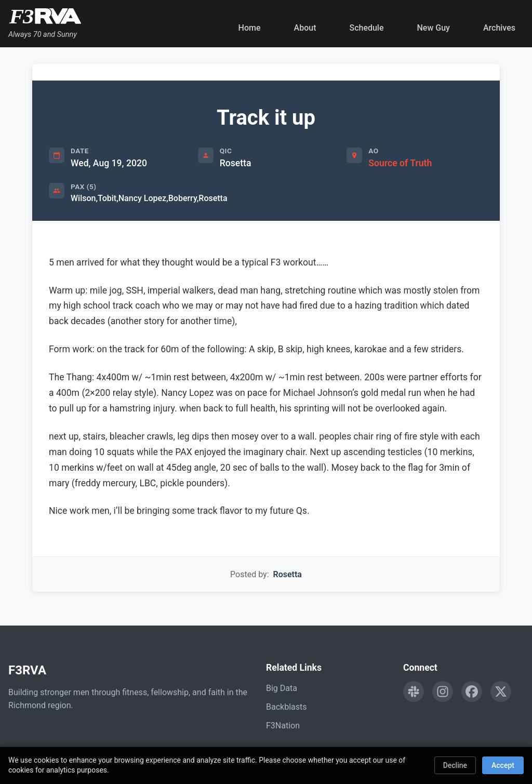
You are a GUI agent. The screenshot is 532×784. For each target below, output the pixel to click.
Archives (499, 28)
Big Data (282, 688)
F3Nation (283, 726)
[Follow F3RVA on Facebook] (472, 692)
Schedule (366, 28)
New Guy (434, 28)
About (305, 28)
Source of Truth (400, 163)
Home (250, 28)
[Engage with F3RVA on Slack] (414, 692)
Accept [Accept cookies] (503, 765)
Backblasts (286, 707)
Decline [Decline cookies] (455, 765)
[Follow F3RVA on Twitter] (501, 692)
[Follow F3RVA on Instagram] (443, 692)
